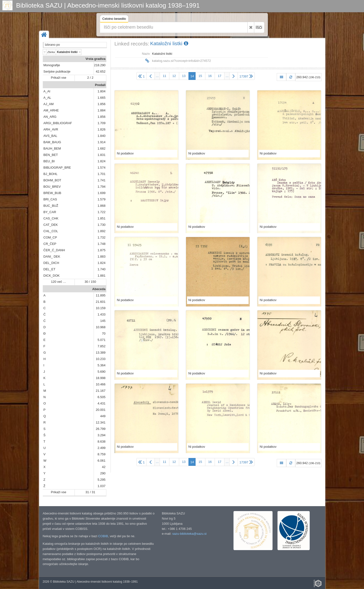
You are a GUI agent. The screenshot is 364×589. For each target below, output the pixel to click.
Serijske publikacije (57, 71)
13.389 (101, 353)
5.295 (102, 480)
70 (104, 333)
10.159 (101, 308)
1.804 (102, 91)
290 (103, 473)
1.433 (102, 314)
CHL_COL (51, 231)
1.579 (102, 199)
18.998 (101, 378)
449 (103, 416)
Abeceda (99, 289)
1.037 (102, 486)
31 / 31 (90, 492)
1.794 (102, 187)
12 (174, 76)
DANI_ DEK (52, 256)
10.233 (101, 359)
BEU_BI (49, 161)
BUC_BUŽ (51, 206)
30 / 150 (90, 282)
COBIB (103, 536)
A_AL (47, 98)
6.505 (102, 397)
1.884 (102, 110)
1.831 (102, 155)
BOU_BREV (52, 187)
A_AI (47, 91)
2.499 (102, 448)
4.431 (102, 403)
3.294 (102, 435)
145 (103, 321)
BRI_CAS (50, 199)
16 (210, 76)
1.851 (102, 218)
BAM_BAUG (52, 142)
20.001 (101, 410)
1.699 (102, 193)
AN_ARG (50, 117)
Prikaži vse (59, 78)
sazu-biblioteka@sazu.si (189, 534)
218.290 (100, 65)
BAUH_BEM (52, 148)
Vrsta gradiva (96, 59)
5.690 (102, 372)
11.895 (101, 295)
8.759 (102, 454)
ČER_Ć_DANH (54, 250)
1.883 (102, 256)
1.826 (102, 129)
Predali (100, 85)
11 (165, 76)
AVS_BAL (50, 136)
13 (184, 76)
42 (104, 467)
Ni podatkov (125, 153)
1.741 (102, 180)
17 (220, 76)
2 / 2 (90, 78)
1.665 (102, 98)
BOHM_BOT (52, 180)
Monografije (52, 65)
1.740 (102, 269)
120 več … (58, 282)
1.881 (102, 276)
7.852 (102, 346)
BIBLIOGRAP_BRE (57, 168)
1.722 (102, 212)
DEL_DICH (51, 263)
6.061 (102, 461)
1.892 (102, 231)
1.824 (102, 161)
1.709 (102, 123)
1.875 (102, 250)
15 (200, 76)
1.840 (102, 136)
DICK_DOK (52, 276)
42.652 (101, 71)
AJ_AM (49, 104)
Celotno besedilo (114, 19)
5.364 (102, 365)
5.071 (102, 340)
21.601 (101, 302)
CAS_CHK (51, 218)
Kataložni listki (169, 43)
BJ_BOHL (51, 174)
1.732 (102, 237)
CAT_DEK (51, 225)
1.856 (102, 104)
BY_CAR (50, 212)
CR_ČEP (50, 244)
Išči (259, 27)
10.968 (101, 327)
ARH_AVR (51, 129)
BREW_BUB (52, 193)
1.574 (102, 168)
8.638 (102, 442)
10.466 (101, 384)
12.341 (101, 422)
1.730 (102, 225)
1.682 (102, 148)
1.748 (102, 244)
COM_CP (50, 237)
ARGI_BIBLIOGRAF (58, 123)
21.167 (101, 391)
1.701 (102, 174)
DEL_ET (50, 269)
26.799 (101, 429)
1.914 (102, 142)
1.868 (102, 206)
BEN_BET (51, 155)
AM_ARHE (51, 110)
